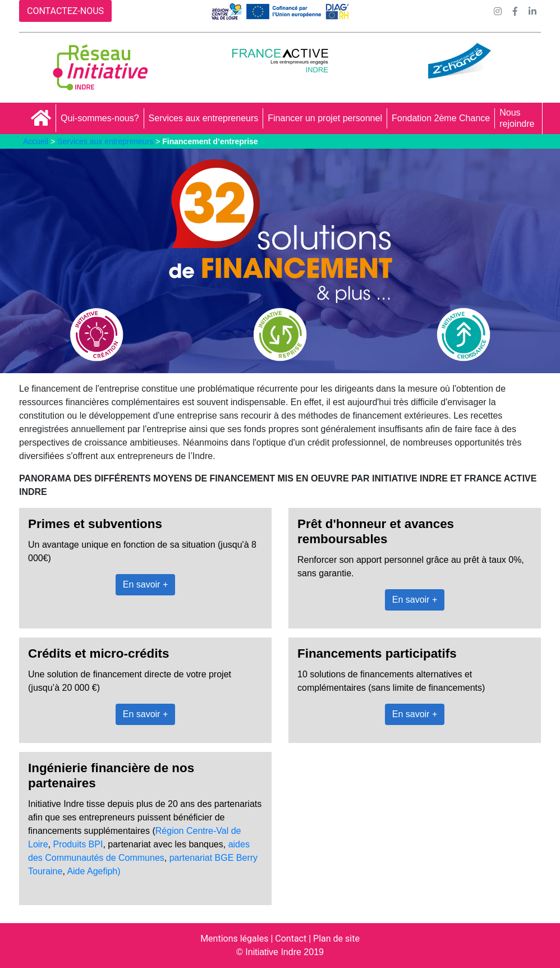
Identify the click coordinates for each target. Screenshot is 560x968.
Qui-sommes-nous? (100, 118)
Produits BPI (78, 844)
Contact (291, 939)
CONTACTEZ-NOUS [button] (65, 11)
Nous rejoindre (517, 118)
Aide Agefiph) (93, 871)
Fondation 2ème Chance (441, 118)
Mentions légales (234, 939)
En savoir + (145, 584)
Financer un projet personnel (325, 118)
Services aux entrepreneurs (204, 118)
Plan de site (336, 939)
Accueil (36, 141)
